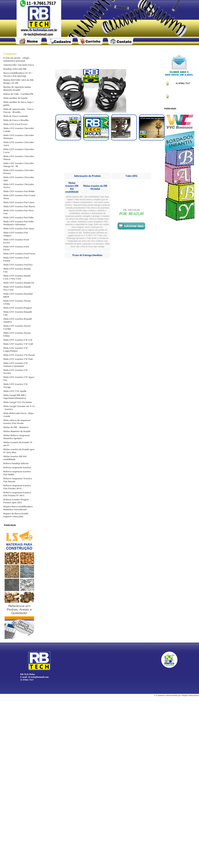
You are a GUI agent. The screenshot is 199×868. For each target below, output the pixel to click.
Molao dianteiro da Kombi (17, 431)
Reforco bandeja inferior (16, 463)
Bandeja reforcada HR (15, 69)
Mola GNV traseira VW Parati (19, 355)
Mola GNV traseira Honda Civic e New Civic (17, 277)
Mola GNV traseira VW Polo (18, 359)
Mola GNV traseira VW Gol (18, 340)
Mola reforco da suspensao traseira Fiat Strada (17, 422)
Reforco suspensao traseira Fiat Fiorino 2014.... (17, 487)
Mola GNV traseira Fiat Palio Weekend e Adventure (18, 223)
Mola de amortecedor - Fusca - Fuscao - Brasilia (19, 111)
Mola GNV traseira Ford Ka (18, 265)
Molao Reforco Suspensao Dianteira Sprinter (16, 437)
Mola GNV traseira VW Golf (18, 344)
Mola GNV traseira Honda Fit (19, 283)
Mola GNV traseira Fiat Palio (18, 217)
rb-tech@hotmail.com (38, 677)
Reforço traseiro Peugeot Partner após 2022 (16, 501)
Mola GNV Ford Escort (15, 124)
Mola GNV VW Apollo (15, 391)
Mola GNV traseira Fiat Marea (19, 206)
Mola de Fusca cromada (16, 116)
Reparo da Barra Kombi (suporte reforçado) (16, 515)
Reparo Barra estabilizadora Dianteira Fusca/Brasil (18, 508)
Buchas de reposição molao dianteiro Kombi (17, 88)
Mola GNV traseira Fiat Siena (19, 228)
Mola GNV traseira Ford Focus (19, 254)
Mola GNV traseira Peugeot (18, 308)
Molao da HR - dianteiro (16, 427)
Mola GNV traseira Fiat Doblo (19, 191)
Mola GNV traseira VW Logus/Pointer (16, 349)
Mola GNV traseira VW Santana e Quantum (16, 365)
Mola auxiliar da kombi (15, 98)
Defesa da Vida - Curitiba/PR (18, 94)
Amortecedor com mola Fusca (19, 65)
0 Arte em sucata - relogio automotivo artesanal (16, 59)
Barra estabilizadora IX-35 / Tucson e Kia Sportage (18, 74)
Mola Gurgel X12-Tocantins (18, 402)
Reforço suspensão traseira (17, 467)
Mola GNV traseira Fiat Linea (19, 202)
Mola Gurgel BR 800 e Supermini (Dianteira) (15, 397)
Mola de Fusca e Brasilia (16, 120)
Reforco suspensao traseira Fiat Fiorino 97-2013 (17, 494)
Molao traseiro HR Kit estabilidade (15, 458)
